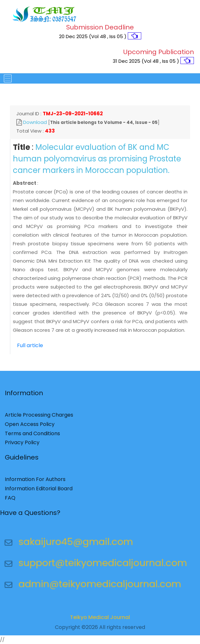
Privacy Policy (22, 445)
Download (35, 122)
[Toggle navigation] (6, 78)
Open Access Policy (30, 426)
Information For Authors (35, 481)
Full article (30, 345)
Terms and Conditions (32, 435)
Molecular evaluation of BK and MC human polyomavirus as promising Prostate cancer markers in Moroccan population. (97, 159)
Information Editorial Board (39, 491)
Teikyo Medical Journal (100, 619)
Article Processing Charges (39, 417)
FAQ (10, 500)
